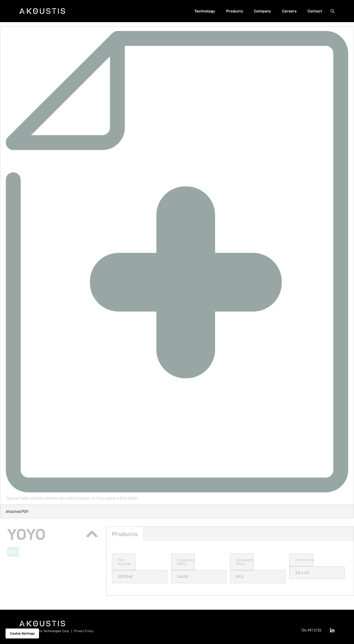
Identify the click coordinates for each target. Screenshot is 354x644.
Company (262, 11)
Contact (315, 11)
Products (235, 11)
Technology (205, 11)
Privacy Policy (84, 631)
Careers (289, 11)
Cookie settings (22, 633)
